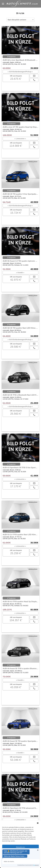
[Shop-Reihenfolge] (20, 20)
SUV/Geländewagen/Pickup (20, 72)
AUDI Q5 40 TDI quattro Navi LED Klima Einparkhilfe (20, 328)
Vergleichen (11, 57)
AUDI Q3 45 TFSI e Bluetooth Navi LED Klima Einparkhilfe (20, 395)
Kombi (20, 273)
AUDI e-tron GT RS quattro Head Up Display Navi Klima (20, 127)
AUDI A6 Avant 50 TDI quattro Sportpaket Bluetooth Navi (20, 741)
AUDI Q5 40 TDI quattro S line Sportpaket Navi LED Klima (20, 194)
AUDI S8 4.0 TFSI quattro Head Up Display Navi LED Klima (20, 602)
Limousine (20, 139)
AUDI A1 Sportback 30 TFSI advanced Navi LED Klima (20, 808)
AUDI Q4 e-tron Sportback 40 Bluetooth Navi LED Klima (20, 60)
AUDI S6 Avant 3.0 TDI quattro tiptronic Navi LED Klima (20, 261)
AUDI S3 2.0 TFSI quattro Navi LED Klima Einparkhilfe (20, 535)
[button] (38, 823)
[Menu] (3, 4)
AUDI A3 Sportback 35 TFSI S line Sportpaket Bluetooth (20, 468)
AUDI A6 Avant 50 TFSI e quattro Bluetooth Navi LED (20, 669)
